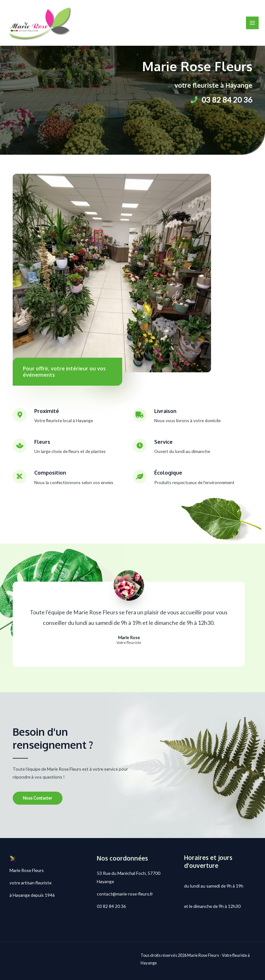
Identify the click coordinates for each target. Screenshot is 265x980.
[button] (38, 798)
